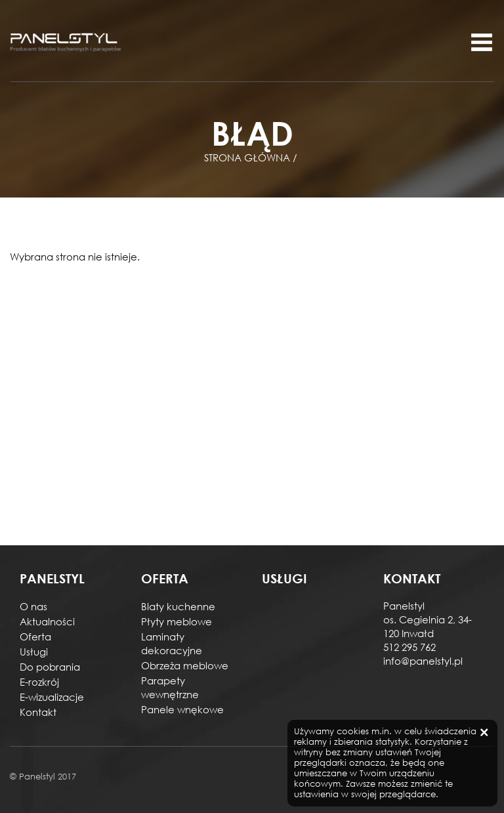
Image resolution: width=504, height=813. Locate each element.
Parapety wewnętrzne (170, 687)
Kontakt (38, 712)
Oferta (35, 636)
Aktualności (47, 621)
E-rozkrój (39, 682)
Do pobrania (50, 667)
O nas (33, 606)
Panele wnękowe (182, 709)
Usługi (34, 652)
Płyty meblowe (177, 621)
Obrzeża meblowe (185, 665)
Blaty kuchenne (178, 606)
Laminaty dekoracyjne (172, 643)
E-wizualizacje (52, 697)
